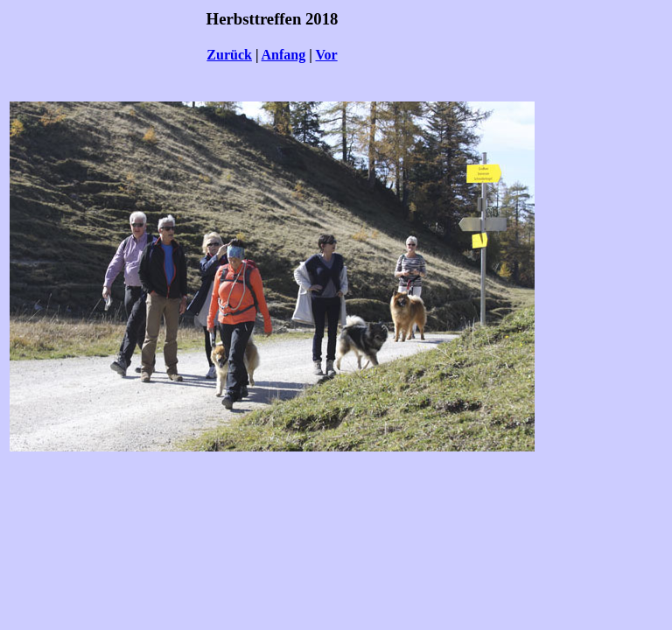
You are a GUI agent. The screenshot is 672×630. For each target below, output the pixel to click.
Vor (326, 55)
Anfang (284, 55)
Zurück (229, 55)
